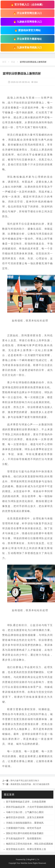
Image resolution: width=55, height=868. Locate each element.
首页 (4, 62)
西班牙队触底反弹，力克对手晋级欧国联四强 (29, 807)
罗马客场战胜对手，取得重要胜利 (24, 839)
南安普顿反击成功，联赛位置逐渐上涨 (26, 849)
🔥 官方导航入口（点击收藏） (28, 5)
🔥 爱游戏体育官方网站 (27, 30)
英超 (13, 62)
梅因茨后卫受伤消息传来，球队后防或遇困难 (29, 844)
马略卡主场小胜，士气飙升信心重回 (25, 812)
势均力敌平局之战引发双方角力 (25, 781)
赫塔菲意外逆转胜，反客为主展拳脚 (25, 817)
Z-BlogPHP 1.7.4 (33, 860)
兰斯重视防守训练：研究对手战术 (24, 828)
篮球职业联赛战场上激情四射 (33, 62)
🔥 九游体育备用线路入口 (28, 48)
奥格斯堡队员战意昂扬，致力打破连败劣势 (30, 784)
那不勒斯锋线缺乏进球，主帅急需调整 (26, 802)
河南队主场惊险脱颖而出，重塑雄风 (25, 823)
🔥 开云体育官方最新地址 (28, 39)
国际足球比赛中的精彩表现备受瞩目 (25, 833)
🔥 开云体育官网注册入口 (28, 13)
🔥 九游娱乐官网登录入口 (28, 22)
